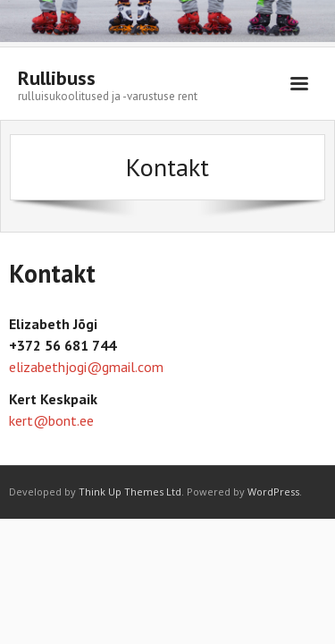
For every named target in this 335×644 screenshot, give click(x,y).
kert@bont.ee (51, 420)
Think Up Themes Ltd (130, 491)
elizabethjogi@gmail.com (86, 367)
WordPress (273, 491)
